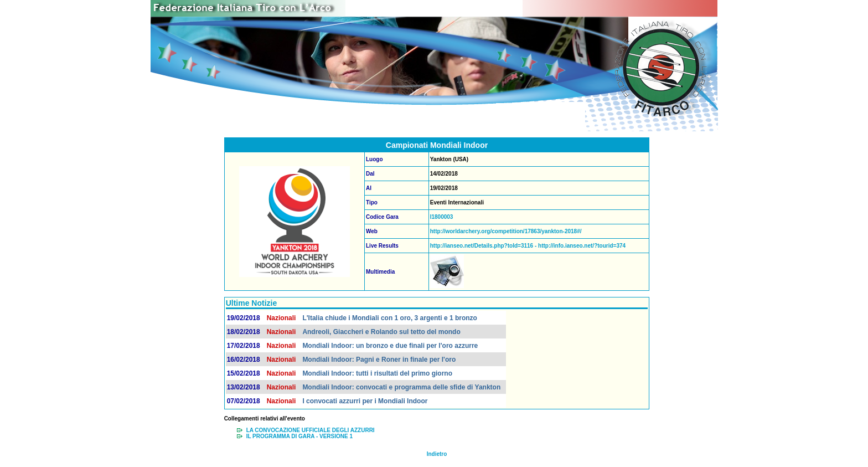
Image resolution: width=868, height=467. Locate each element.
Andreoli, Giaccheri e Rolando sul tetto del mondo (381, 332)
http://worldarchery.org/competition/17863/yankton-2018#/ (506, 231)
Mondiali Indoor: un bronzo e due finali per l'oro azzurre (390, 346)
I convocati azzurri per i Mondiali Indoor (365, 401)
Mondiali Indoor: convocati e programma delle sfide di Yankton (401, 387)
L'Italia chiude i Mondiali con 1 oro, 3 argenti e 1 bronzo (390, 318)
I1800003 (442, 217)
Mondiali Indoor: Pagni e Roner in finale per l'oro (379, 360)
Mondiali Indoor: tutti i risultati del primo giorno (377, 373)
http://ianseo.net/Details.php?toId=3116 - (484, 246)
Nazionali (281, 318)
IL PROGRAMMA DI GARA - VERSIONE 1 (299, 436)
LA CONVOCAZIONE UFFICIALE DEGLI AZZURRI (311, 430)
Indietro (437, 454)
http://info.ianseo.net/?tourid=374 (582, 246)
